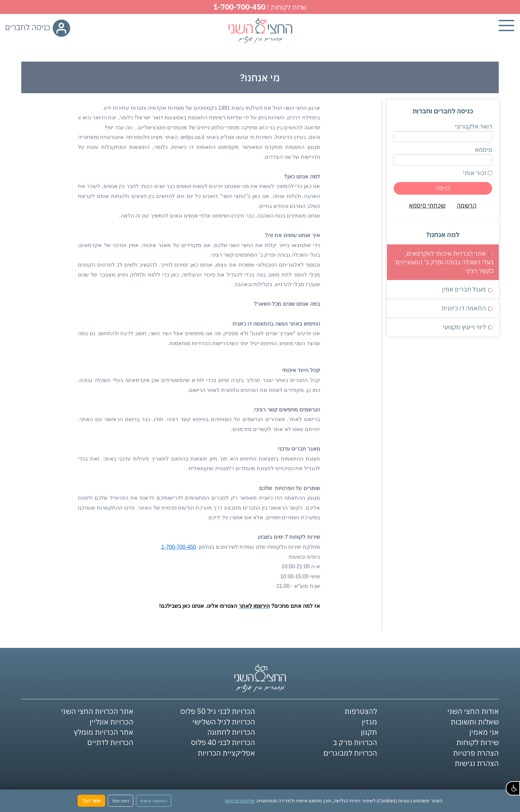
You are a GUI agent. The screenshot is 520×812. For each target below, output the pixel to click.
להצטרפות (361, 711)
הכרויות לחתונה (231, 732)
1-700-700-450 (239, 7)
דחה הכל (121, 801)
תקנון (369, 732)
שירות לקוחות (478, 742)
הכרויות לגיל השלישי (224, 722)
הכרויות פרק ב (355, 742)
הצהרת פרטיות (476, 753)
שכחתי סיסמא (427, 205)
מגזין (369, 722)
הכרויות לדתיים (110, 742)
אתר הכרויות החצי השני (97, 711)
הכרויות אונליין (111, 722)
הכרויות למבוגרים (350, 753)
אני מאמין (484, 732)
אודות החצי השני (473, 711)
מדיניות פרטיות (240, 801)
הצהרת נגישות (477, 763)
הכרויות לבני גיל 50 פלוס (218, 711)
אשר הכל (91, 801)
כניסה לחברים (38, 27)
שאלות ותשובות (475, 722)
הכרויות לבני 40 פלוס (223, 742)
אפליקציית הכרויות (226, 753)
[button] (513, 788)
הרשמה (467, 205)
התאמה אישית (154, 801)
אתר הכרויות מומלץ (104, 732)
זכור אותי (478, 173)
